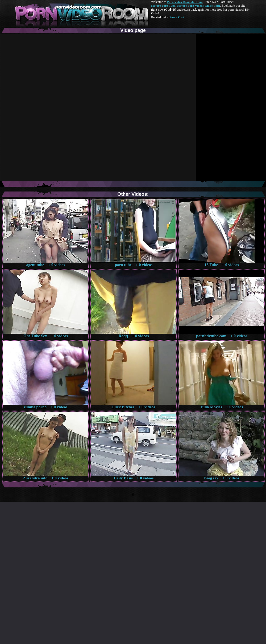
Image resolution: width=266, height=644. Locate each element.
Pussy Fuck (177, 17)
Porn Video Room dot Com (185, 2)
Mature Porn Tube (163, 6)
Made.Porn (213, 6)
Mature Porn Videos (190, 6)
